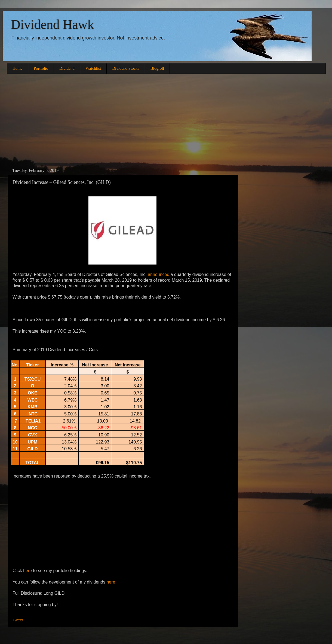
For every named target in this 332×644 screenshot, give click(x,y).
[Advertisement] (166, 120)
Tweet (18, 620)
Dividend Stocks (126, 68)
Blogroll (157, 68)
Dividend (67, 68)
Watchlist (93, 68)
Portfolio (41, 68)
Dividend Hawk (52, 24)
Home (18, 68)
